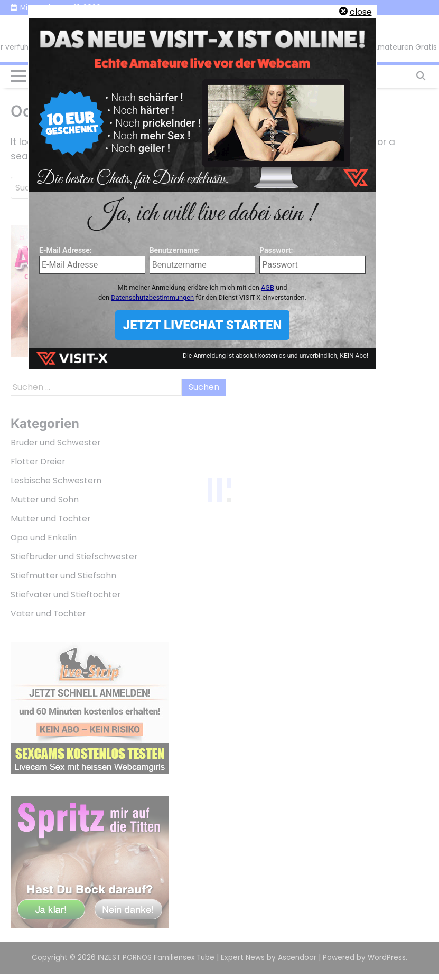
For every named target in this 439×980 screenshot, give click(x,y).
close (361, 12)
